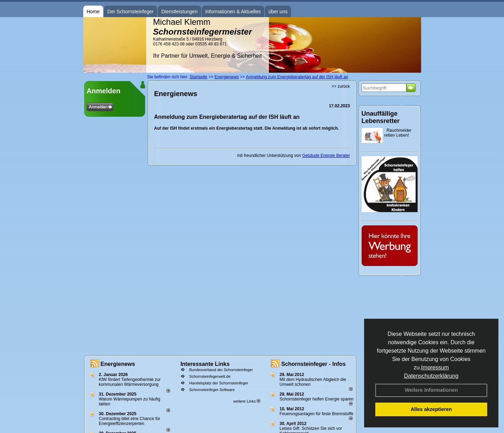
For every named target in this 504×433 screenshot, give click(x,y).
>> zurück (341, 86)
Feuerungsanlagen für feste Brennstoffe (316, 414)
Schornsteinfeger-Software (212, 390)
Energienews (118, 364)
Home (93, 12)
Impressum (435, 367)
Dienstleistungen (179, 12)
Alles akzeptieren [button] (431, 409)
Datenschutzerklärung (431, 376)
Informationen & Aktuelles (233, 12)
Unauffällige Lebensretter (381, 117)
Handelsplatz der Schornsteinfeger (219, 383)
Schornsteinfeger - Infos (313, 364)
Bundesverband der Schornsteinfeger (221, 370)
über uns (278, 12)
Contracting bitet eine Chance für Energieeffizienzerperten (130, 421)
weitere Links (247, 401)
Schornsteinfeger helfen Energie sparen (316, 399)
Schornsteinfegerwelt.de (210, 376)
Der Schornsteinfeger (130, 12)
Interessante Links (205, 364)
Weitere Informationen (431, 390)
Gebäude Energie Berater (326, 156)
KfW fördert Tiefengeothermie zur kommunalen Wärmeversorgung (130, 382)
